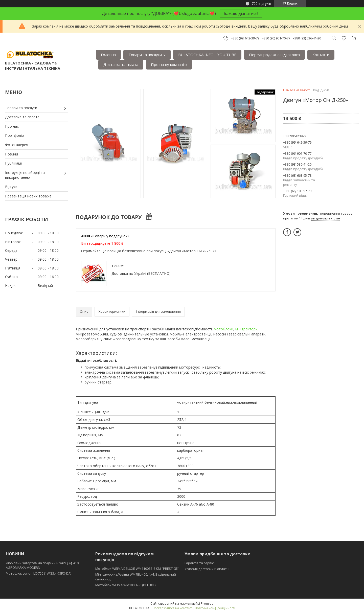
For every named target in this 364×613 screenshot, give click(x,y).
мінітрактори (246, 329)
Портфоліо (15, 135)
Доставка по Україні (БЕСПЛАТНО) (141, 273)
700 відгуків (261, 3)
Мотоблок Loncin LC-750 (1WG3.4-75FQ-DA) (39, 573)
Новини (12, 154)
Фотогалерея (17, 145)
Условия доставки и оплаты (207, 569)
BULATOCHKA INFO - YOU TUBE (207, 55)
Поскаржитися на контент (172, 608)
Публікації (14, 163)
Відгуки (11, 187)
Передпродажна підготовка (274, 55)
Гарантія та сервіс (199, 563)
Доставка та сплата (121, 64)
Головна (108, 55)
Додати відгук (344, 38)
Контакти (321, 55)
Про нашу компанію (169, 64)
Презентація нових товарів (28, 196)
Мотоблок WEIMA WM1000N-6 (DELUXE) (125, 585)
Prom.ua (207, 603)
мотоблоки (224, 329)
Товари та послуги (145, 55)
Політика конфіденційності (215, 608)
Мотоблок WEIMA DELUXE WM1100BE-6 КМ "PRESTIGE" (137, 569)
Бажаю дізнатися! (241, 13)
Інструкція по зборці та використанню (25, 175)
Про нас (12, 126)
